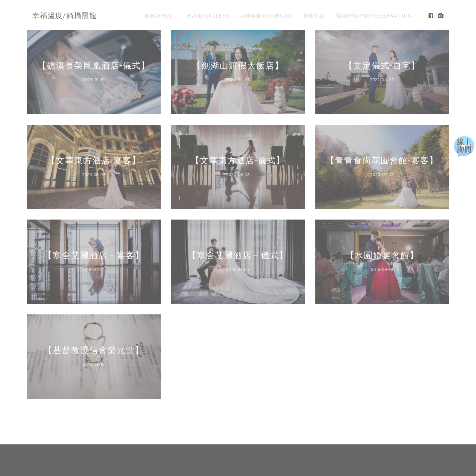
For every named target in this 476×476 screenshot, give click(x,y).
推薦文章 (314, 16)
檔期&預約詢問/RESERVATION (374, 16)
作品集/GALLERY (208, 16)
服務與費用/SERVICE (266, 16)
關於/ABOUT (160, 16)
